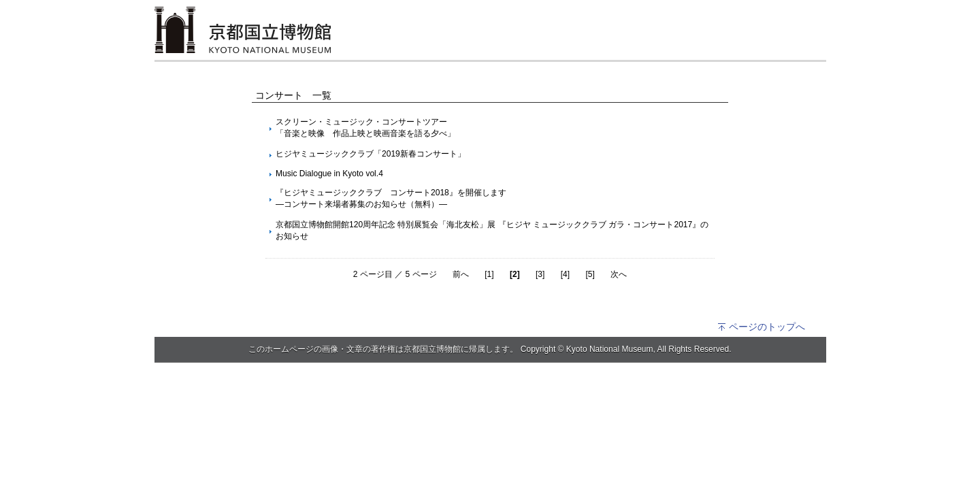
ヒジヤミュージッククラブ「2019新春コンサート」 (371, 154)
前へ (461, 274)
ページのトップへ (761, 327)
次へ (619, 274)
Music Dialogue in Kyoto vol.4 (329, 174)
